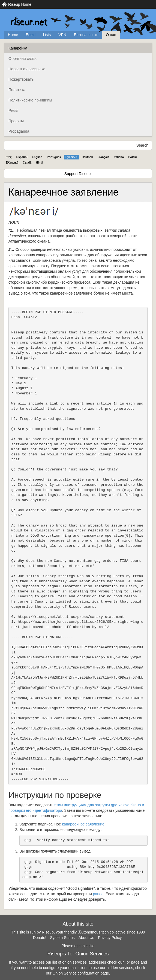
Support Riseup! (78, 174)
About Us (86, 938)
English (37, 157)
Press (13, 110)
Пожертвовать (21, 79)
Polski (133, 157)
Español (22, 157)
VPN (62, 35)
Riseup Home (20, 4)
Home (13, 35)
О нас (111, 35)
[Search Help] (69, 145)
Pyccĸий (71, 157)
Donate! (40, 938)
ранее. (99, 894)
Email (30, 35)
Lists (47, 35)
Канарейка (18, 48)
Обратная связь (22, 59)
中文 (9, 157)
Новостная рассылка (27, 69)
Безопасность (86, 35)
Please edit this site (78, 946)
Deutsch (87, 157)
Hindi (40, 162)
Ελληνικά (12, 162)
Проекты (16, 121)
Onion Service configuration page (81, 973)
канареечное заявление (83, 824)
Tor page (132, 962)
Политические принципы (30, 100)
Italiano (119, 157)
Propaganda (19, 131)
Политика (17, 90)
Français (103, 157)
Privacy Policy (110, 938)
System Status (62, 938)
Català (27, 162)
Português (54, 157)
